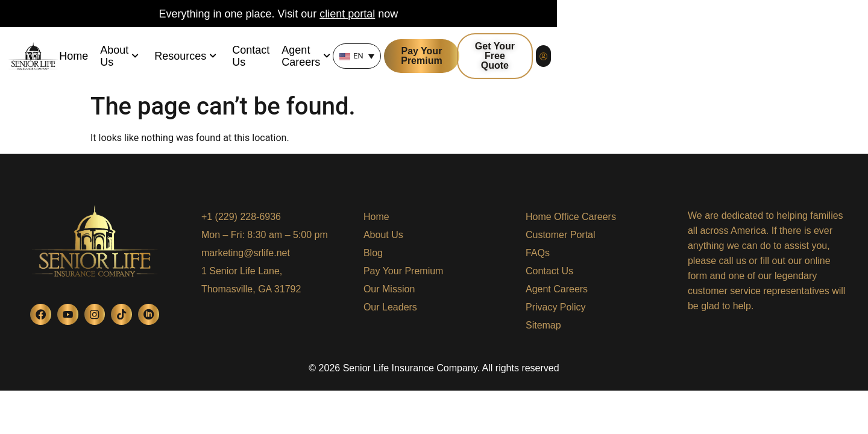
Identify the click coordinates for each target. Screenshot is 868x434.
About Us (205, 57)
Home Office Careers (571, 217)
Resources (279, 57)
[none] (555, 57)
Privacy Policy (556, 307)
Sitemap (543, 325)
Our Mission (389, 289)
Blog (373, 253)
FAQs (538, 253)
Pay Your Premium (404, 271)
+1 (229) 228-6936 (241, 217)
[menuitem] (555, 57)
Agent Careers (431, 57)
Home (151, 57)
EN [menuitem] (556, 57)
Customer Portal (561, 235)
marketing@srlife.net (246, 253)
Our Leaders (390, 307)
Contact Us (352, 57)
